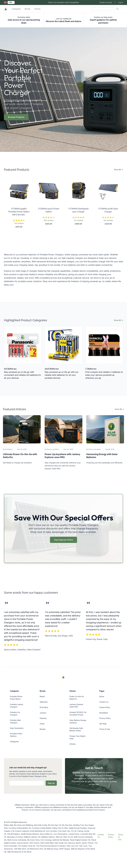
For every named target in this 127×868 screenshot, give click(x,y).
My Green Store (33, 840)
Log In (121, 2)
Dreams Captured (22, 831)
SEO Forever (34, 843)
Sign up (51, 783)
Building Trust (79, 825)
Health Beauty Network (30, 834)
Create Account (106, 2)
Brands (28, 9)
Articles (37, 9)
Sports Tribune (88, 843)
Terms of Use (105, 729)
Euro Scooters (52, 831)
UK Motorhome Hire (35, 849)
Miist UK (59, 837)
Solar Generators (17, 728)
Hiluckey (43, 718)
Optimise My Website (61, 840)
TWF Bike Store (20, 849)
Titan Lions (83, 846)
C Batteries (91, 369)
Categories (16, 9)
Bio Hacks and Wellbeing (24, 825)
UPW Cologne (64, 849)
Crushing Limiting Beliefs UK (20, 828)
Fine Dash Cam (64, 831)
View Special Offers (63, 540)
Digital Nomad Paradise (78, 828)
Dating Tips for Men (60, 828)
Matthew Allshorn (48, 837)
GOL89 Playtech (14, 834)
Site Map (103, 724)
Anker (42, 724)
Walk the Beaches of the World (19, 852)
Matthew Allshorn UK (32, 837)
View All (118, 170)
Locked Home (74, 834)
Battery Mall (8, 825)
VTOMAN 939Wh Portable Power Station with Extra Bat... (19, 212)
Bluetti (42, 696)
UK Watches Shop (51, 849)
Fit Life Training (77, 831)
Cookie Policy (105, 707)
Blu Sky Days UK (55, 825)
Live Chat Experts (60, 834)
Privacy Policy (105, 718)
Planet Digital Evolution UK (80, 840)
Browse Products (16, 117)
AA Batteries (10, 369)
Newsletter (104, 713)
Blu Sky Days (67, 825)
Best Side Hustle (41, 825)
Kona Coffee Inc (46, 834)
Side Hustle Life (61, 843)
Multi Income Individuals (17, 840)
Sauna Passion (23, 843)
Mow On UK (68, 837)
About (102, 696)
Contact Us (104, 702)
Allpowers (44, 702)
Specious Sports (74, 843)
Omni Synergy (46, 840)
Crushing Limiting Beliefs (42, 828)
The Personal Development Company (51, 846)
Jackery (43, 713)
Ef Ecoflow (44, 707)
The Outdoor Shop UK (27, 846)
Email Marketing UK (38, 831)
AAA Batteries (52, 369)
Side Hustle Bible (47, 843)
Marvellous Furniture (15, 837)
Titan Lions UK (72, 846)
